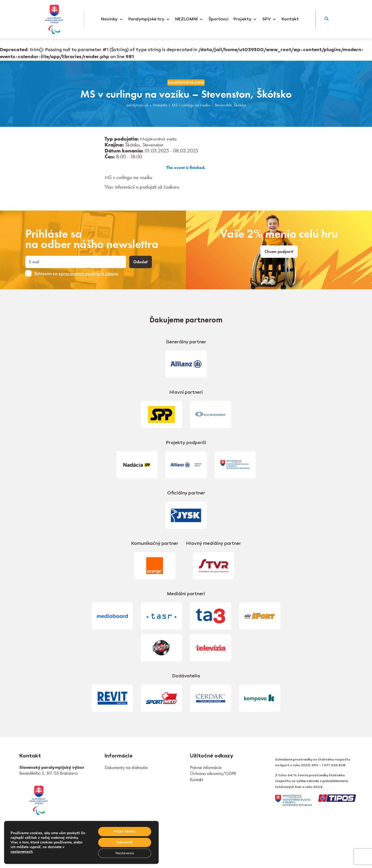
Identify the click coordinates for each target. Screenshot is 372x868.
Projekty (245, 19)
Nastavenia (125, 853)
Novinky (112, 19)
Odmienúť (125, 842)
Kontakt (290, 19)
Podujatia (160, 105)
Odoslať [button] (141, 262)
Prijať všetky (125, 831)
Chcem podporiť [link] (279, 252)
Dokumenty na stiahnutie (126, 767)
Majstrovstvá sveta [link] (186, 83)
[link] (39, 799)
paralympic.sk (137, 105)
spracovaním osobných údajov (88, 274)
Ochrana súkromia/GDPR (213, 773)
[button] (327, 19)
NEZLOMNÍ (189, 19)
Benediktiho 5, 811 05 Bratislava (48, 773)
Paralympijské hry (149, 19)
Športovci (218, 19)
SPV (269, 19)
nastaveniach (22, 852)
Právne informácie (206, 767)
